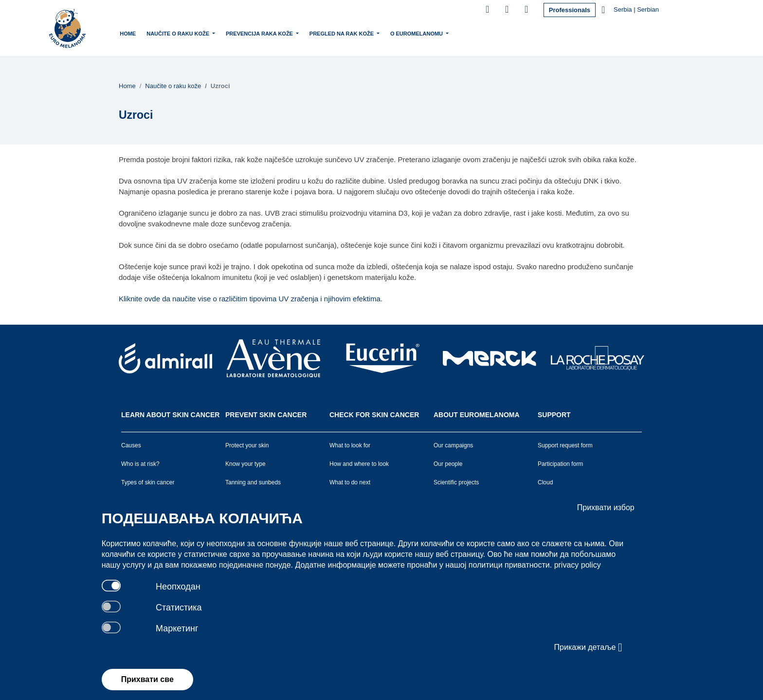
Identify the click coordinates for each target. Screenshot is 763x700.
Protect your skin (247, 445)
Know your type (245, 464)
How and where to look (359, 464)
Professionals (570, 10)
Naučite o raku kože (179, 33)
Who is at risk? (140, 464)
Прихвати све (147, 679)
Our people (448, 464)
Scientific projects (456, 482)
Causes (131, 445)
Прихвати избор (606, 507)
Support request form (565, 445)
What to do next (350, 482)
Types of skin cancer (148, 482)
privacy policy (578, 565)
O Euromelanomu (417, 33)
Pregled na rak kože (342, 33)
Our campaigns (453, 445)
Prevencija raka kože (260, 33)
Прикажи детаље (588, 647)
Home (128, 34)
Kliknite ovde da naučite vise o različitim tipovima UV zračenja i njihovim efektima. (251, 299)
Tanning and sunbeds (253, 482)
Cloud (545, 482)
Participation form (560, 464)
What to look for (350, 445)
